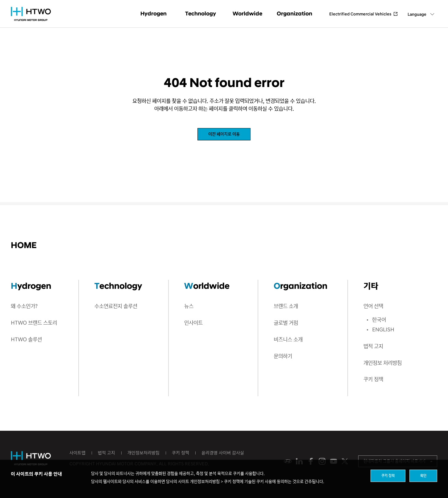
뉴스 (189, 306)
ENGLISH (383, 330)
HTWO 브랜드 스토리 (34, 323)
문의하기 (283, 356)
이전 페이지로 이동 (224, 134)
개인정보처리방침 (143, 453)
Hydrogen (153, 14)
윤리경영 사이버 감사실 (223, 453)
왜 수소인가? (24, 306)
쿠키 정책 (373, 379)
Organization (295, 14)
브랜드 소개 (286, 306)
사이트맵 (77, 453)
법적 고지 (373, 346)
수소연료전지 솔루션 (116, 306)
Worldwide (247, 14)
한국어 (379, 320)
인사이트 (193, 323)
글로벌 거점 (286, 323)
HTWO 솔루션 (26, 340)
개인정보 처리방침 (383, 363)
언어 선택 (373, 306)
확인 (423, 476)
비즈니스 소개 (288, 340)
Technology (201, 14)
